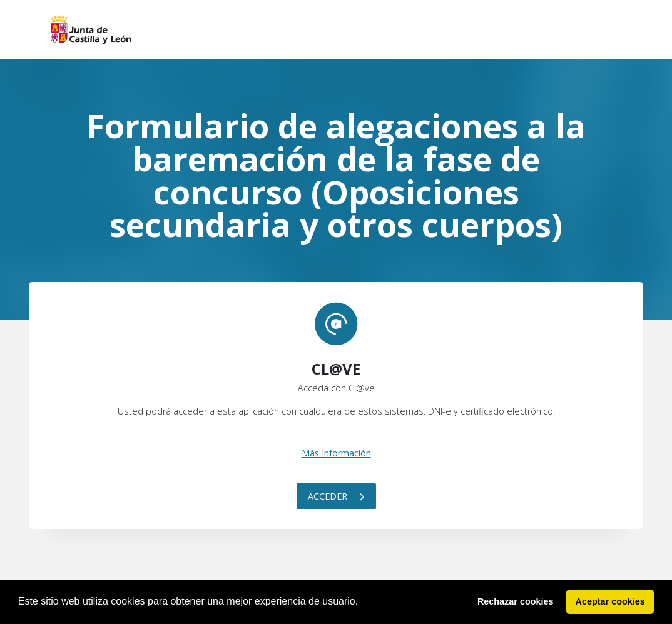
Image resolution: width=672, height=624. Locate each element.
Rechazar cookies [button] (516, 601)
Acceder (336, 496)
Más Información (336, 453)
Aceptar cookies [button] (610, 601)
